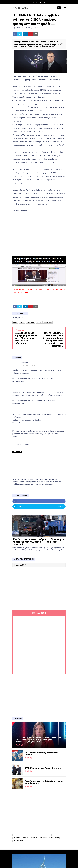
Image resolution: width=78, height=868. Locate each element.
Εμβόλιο (22, 322)
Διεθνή (15, 322)
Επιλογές (39, 322)
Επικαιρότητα (31, 322)
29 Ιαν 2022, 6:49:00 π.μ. (28, 365)
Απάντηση (17, 452)
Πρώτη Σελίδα (42, 28)
